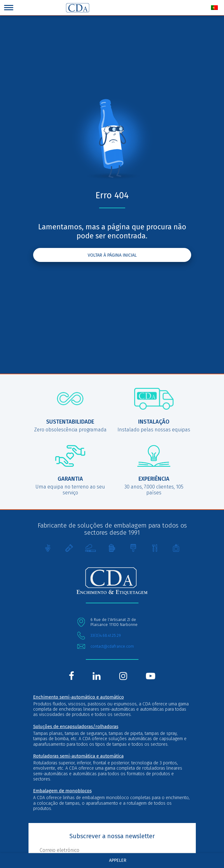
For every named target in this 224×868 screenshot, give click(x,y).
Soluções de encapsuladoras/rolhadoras (76, 726)
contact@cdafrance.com (112, 646)
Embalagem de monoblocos (62, 791)
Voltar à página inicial (112, 255)
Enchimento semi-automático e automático (79, 697)
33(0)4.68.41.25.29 (106, 635)
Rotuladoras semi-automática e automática (78, 756)
